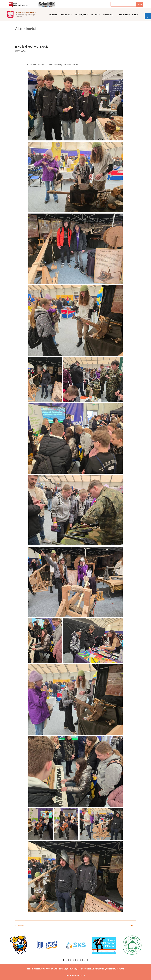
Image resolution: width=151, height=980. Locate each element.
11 (87, 960)
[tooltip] (148, 16)
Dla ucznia (94, 15)
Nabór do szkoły (124, 15)
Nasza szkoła (65, 15)
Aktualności (53, 15)
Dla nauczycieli (80, 15)
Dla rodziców (108, 15)
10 (85, 960)
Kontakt (135, 15)
